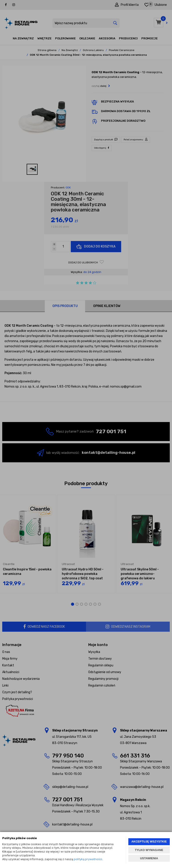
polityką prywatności (88, 859)
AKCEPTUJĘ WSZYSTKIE (149, 841)
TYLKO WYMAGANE (149, 850)
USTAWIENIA (149, 858)
